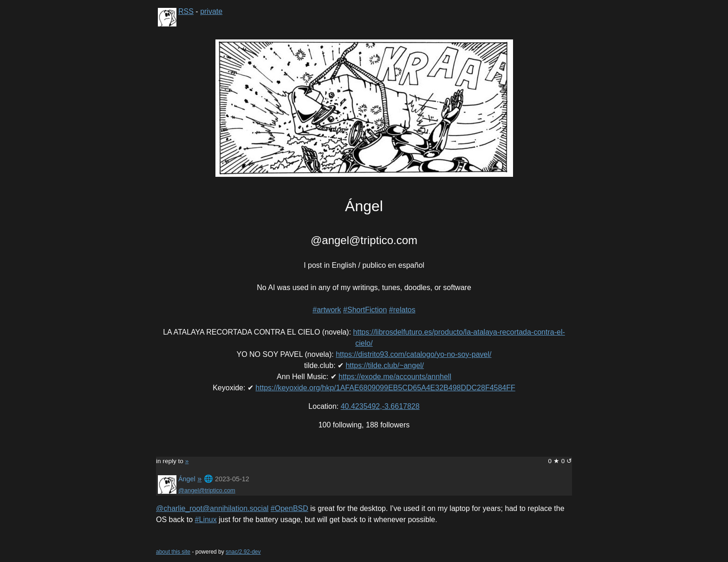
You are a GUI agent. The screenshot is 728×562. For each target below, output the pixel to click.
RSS (186, 11)
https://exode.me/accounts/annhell (395, 377)
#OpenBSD (289, 508)
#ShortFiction (365, 310)
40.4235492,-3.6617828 (380, 406)
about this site (173, 552)
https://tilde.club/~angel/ (385, 365)
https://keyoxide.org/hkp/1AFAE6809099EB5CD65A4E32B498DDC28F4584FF (385, 388)
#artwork (327, 310)
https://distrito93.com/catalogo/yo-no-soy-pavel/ (413, 354)
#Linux (206, 520)
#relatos (402, 310)
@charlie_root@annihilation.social (212, 508)
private (211, 11)
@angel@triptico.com (207, 490)
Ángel (187, 479)
